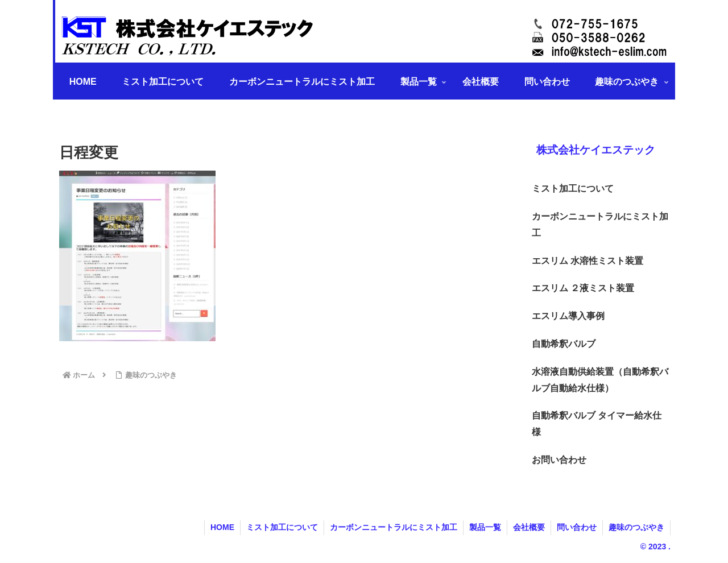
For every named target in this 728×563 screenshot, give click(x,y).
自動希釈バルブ (564, 344)
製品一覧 (485, 527)
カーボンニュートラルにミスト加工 (600, 225)
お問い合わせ (559, 460)
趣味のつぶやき (636, 527)
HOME (222, 527)
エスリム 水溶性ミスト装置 (588, 261)
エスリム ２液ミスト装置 (583, 288)
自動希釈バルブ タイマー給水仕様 (597, 424)
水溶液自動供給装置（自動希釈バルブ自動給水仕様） (600, 380)
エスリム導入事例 (568, 316)
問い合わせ (577, 527)
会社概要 (529, 527)
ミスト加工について (573, 189)
